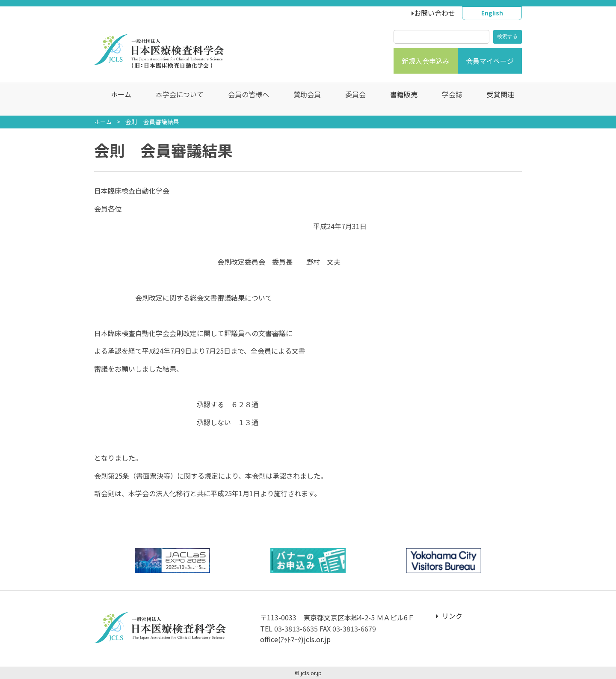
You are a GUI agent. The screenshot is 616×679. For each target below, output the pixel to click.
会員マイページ (490, 61)
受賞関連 (496, 99)
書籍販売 (400, 99)
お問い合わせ (435, 13)
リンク (449, 616)
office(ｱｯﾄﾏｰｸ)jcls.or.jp (295, 639)
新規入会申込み (426, 61)
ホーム (117, 99)
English (492, 13)
